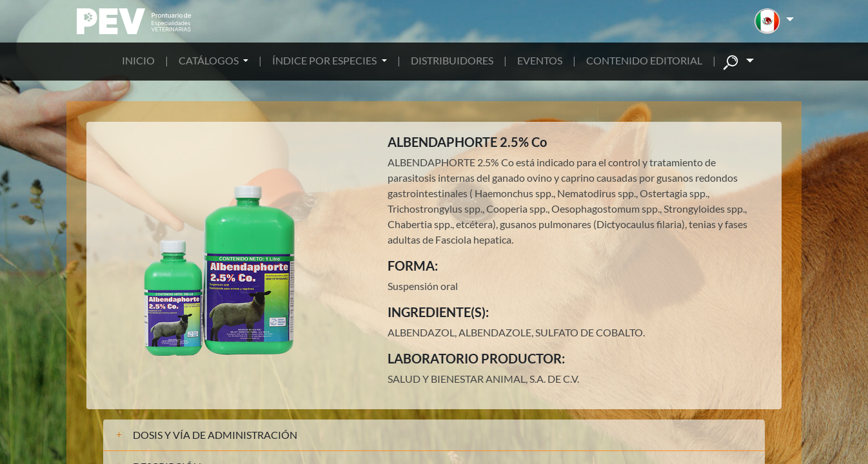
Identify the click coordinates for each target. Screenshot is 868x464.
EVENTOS (540, 60)
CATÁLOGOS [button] (210, 60)
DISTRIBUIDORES (452, 60)
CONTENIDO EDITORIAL (644, 60)
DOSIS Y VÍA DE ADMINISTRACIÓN (215, 435)
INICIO (138, 60)
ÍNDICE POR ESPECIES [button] (325, 60)
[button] (774, 21)
